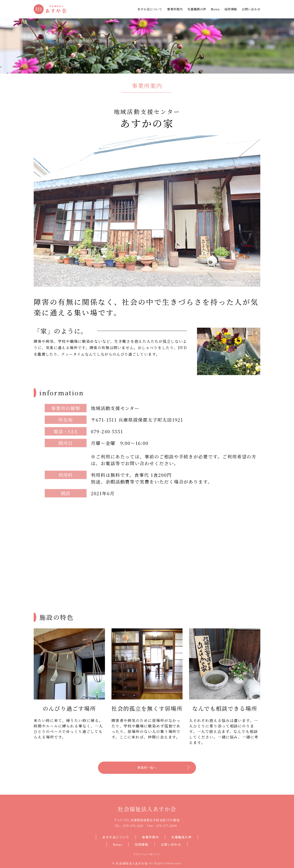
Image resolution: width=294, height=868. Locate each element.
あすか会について (150, 9)
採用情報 (231, 9)
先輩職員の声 (197, 9)
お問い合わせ (251, 9)
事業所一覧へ (147, 768)
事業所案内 (175, 9)
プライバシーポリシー (147, 854)
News (215, 9)
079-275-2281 (133, 826)
